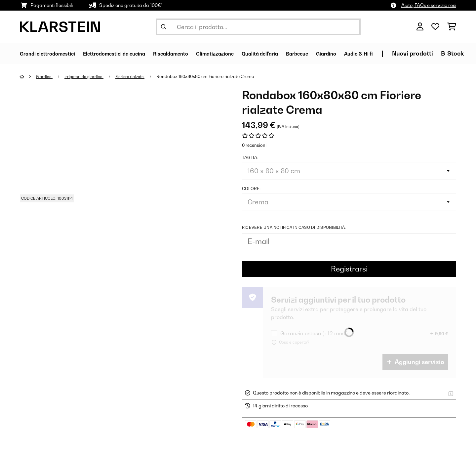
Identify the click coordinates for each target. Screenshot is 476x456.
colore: (251, 188)
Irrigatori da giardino (89, 76)
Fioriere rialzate (138, 76)
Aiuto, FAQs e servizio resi (429, 5)
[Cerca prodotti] (258, 27)
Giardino (46, 76)
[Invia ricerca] (164, 27)
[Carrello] (452, 27)
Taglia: (250, 157)
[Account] (420, 27)
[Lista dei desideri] (435, 27)
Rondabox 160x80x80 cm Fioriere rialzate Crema (215, 76)
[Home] (28, 76)
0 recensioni (254, 145)
